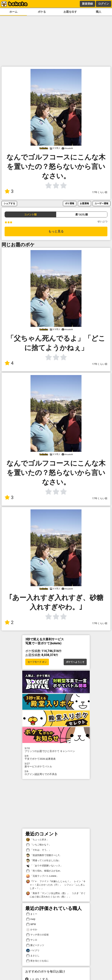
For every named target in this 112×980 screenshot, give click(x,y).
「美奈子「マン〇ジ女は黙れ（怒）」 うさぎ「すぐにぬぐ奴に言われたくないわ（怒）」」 (56, 895)
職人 (99, 12)
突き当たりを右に (37, 961)
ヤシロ (32, 940)
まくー (32, 914)
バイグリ (33, 951)
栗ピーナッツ (35, 945)
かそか (32, 930)
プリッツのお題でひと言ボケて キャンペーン (56, 750)
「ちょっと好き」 (37, 840)
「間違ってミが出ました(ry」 (43, 861)
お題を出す (70, 12)
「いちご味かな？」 (39, 845)
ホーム (13, 12)
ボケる (42, 12)
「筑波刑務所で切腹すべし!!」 (44, 855)
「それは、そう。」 (39, 850)
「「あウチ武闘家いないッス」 (44, 866)
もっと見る (56, 231)
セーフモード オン (37, 662)
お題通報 (84, 203)
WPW (31, 924)
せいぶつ (102, 221)
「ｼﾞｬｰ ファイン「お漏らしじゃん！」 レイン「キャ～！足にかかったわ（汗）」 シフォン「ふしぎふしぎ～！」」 (56, 885)
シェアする (9, 203)
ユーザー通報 (101, 203)
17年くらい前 (100, 192)
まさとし (33, 956)
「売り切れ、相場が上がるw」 (44, 871)
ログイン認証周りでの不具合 (56, 773)
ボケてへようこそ (75, 662)
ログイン (104, 4)
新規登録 (87, 4)
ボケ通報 (70, 203)
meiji (31, 919)
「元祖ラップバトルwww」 (42, 876)
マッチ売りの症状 (37, 935)
